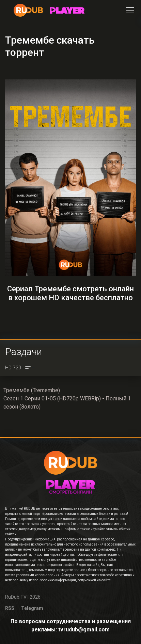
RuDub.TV (16, 597)
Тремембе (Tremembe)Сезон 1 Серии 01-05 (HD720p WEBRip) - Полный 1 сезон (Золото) (67, 398)
